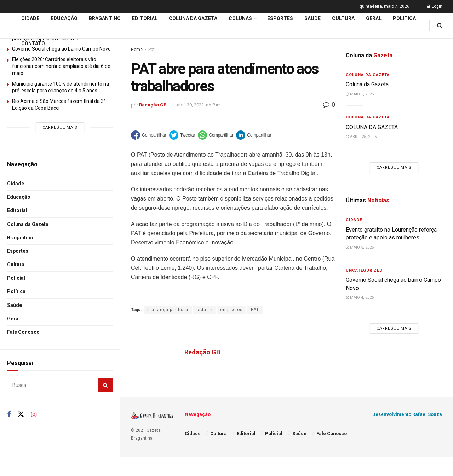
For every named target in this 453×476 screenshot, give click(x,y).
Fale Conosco (23, 332)
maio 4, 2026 (360, 298)
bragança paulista (168, 310)
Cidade (16, 184)
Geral (13, 319)
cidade (204, 310)
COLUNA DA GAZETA (372, 127)
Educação (19, 197)
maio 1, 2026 (360, 94)
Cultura (16, 265)
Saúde (15, 305)
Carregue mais (60, 127)
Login (435, 6)
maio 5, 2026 (360, 247)
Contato (33, 43)
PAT (255, 310)
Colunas (240, 18)
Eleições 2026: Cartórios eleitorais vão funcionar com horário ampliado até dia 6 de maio (61, 66)
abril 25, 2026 (361, 137)
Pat (216, 105)
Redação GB (153, 105)
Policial (16, 278)
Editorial (17, 210)
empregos (231, 310)
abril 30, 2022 (190, 105)
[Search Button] (105, 385)
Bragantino (20, 238)
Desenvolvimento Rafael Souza (407, 414)
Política (16, 291)
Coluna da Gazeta (28, 224)
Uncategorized (364, 270)
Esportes (18, 251)
